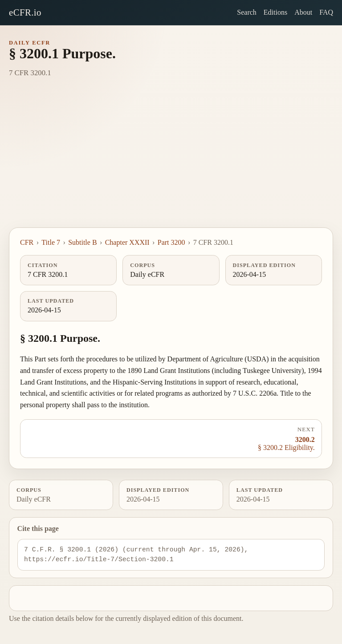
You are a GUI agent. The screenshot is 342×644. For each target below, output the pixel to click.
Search (247, 12)
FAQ (326, 12)
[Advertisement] (171, 161)
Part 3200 (171, 242)
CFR (27, 242)
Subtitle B (82, 242)
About (303, 12)
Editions (275, 12)
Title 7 (51, 242)
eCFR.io (25, 12)
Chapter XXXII (127, 242)
